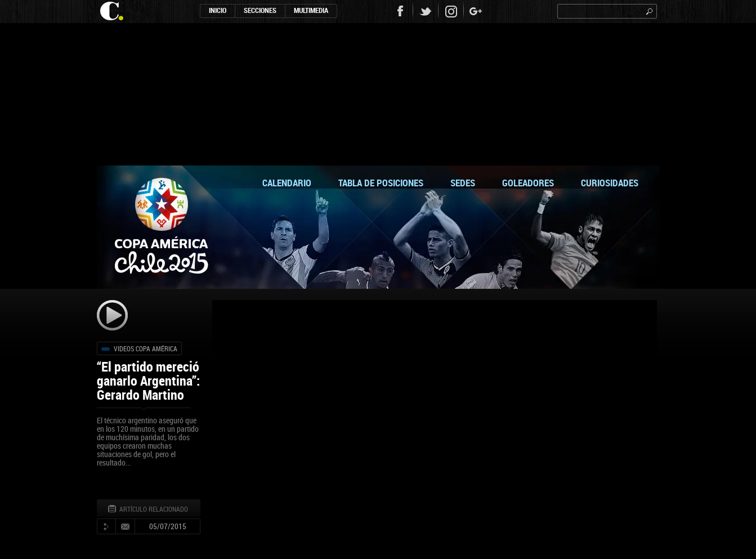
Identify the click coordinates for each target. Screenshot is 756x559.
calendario (287, 183)
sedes (463, 183)
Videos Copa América (146, 348)
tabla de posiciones (381, 183)
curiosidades (610, 183)
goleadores (528, 183)
